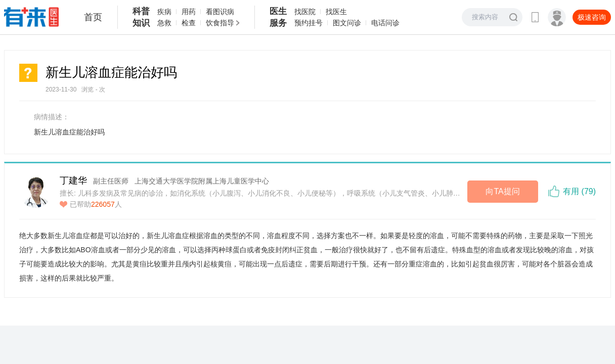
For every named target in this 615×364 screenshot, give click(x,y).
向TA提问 (502, 191)
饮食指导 (220, 23)
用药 (189, 12)
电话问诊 (385, 23)
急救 (164, 23)
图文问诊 (347, 23)
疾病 (164, 12)
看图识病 (220, 12)
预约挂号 (309, 23)
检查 (189, 23)
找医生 (336, 12)
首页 (93, 17)
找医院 (305, 12)
